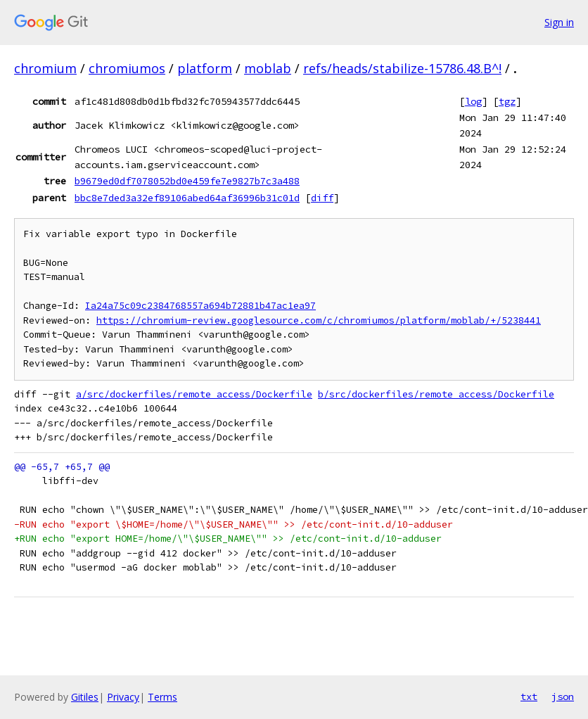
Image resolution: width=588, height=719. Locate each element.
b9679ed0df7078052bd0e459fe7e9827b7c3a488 (187, 181)
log (473, 101)
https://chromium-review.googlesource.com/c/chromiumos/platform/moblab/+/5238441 (319, 320)
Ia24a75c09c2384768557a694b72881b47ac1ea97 (200, 306)
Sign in (559, 22)
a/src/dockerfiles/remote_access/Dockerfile (194, 394)
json (563, 696)
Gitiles (85, 697)
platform (205, 68)
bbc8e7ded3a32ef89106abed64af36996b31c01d (187, 198)
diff (322, 198)
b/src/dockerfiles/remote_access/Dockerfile (436, 394)
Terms (162, 697)
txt (529, 696)
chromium (45, 68)
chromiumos (127, 68)
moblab (268, 68)
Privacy (123, 697)
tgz (507, 101)
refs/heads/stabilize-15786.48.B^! (402, 68)
